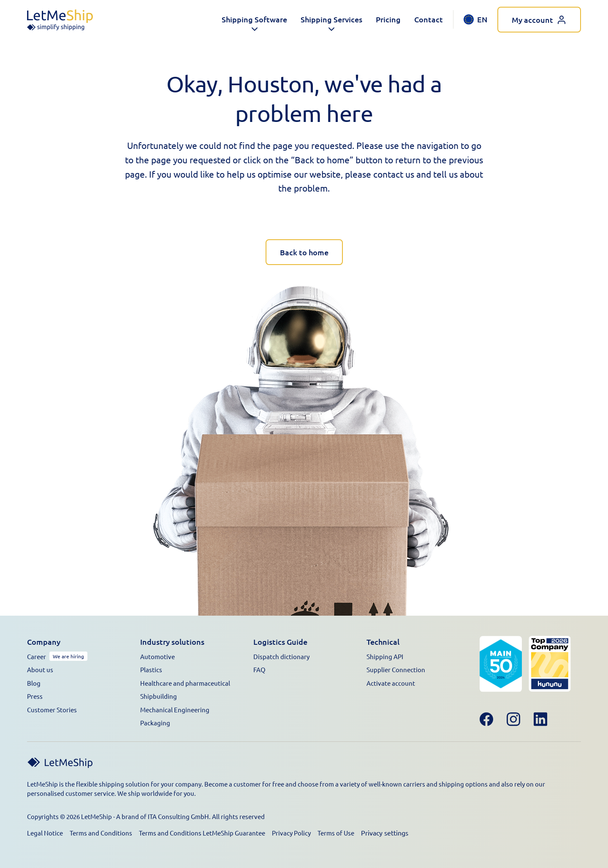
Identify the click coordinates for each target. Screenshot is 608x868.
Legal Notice (45, 833)
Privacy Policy (291, 833)
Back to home (304, 252)
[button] (254, 20)
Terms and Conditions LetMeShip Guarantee (202, 833)
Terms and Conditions (101, 833)
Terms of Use (336, 833)
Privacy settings (385, 833)
